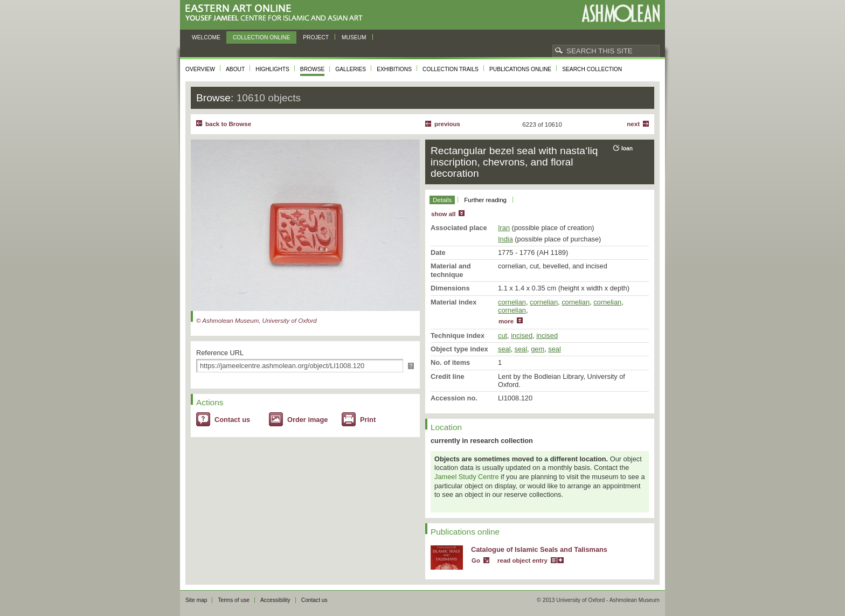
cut (503, 335)
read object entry (522, 560)
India (505, 239)
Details (442, 200)
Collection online (261, 37)
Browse (313, 69)
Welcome (206, 37)
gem (538, 349)
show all (443, 214)
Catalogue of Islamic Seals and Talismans (539, 549)
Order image (307, 420)
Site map (196, 600)
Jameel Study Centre (467, 477)
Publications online (520, 69)
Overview (200, 69)
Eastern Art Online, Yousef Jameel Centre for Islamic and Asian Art (277, 13)
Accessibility (275, 600)
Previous (447, 124)
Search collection (592, 69)
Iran (504, 228)
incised (522, 335)
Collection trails (451, 69)
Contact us (232, 420)
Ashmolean (621, 13)
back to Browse (228, 124)
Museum (354, 37)
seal (504, 349)
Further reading (485, 200)
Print (368, 420)
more (506, 321)
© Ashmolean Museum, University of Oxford (257, 321)
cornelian (512, 302)
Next (633, 124)
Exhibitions (394, 69)
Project (316, 37)
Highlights (272, 69)
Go (476, 560)
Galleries (351, 69)
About (235, 69)
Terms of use (234, 600)
